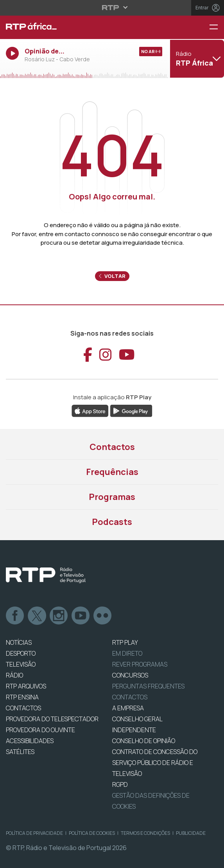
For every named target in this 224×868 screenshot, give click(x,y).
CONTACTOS (23, 708)
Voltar (112, 276)
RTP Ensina (22, 697)
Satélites (20, 752)
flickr (103, 616)
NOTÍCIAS (19, 642)
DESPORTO (21, 653)
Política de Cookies (92, 833)
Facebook (15, 616)
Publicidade (191, 833)
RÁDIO (14, 675)
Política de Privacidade (34, 833)
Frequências (112, 472)
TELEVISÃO (21, 664)
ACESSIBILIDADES (30, 741)
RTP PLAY (125, 642)
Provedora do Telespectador (52, 719)
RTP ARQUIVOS (26, 686)
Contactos (112, 447)
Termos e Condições (145, 833)
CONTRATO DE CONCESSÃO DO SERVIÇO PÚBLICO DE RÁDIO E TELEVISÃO (155, 763)
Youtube (81, 616)
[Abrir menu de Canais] (196, 59)
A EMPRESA (128, 708)
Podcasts (112, 522)
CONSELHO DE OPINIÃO (144, 741)
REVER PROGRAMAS (140, 664)
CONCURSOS (130, 675)
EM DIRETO (127, 653)
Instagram (59, 616)
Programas (112, 497)
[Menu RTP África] (217, 28)
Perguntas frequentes (148, 686)
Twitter (37, 616)
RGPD (120, 784)
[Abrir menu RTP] (112, 7)
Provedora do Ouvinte (40, 730)
